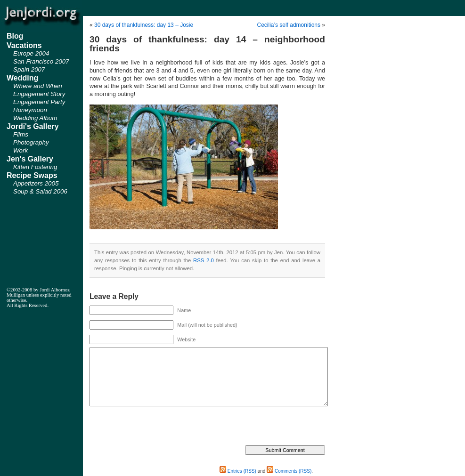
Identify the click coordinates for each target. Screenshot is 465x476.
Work (20, 150)
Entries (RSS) (238, 471)
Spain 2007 (29, 69)
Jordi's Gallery (33, 126)
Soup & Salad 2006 (40, 191)
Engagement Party (39, 102)
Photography (31, 142)
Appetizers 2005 (36, 183)
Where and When (38, 86)
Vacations (24, 45)
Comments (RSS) (289, 471)
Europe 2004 (31, 53)
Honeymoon (30, 110)
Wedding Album (35, 118)
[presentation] (161, 427)
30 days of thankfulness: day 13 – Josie (144, 25)
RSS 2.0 (204, 260)
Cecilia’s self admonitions (289, 25)
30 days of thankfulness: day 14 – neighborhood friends (207, 44)
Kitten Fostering (35, 167)
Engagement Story (39, 94)
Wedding (22, 78)
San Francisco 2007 (41, 61)
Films (21, 134)
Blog (15, 36)
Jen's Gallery (30, 159)
